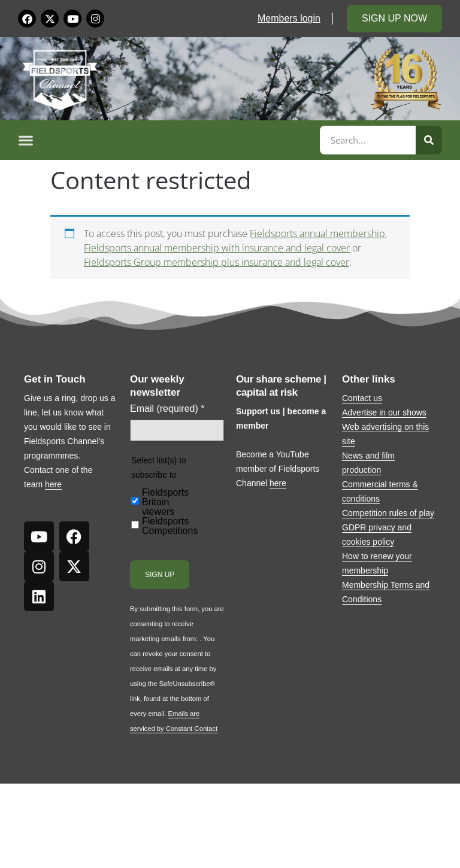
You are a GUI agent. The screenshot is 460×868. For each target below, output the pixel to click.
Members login (289, 18)
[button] (167, 140)
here (53, 484)
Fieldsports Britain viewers (165, 502)
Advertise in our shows (384, 412)
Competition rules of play (388, 513)
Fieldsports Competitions (170, 526)
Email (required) (167, 409)
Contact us (362, 398)
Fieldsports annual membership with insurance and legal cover (217, 248)
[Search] (429, 140)
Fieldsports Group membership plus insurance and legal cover (217, 262)
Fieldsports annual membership (317, 233)
